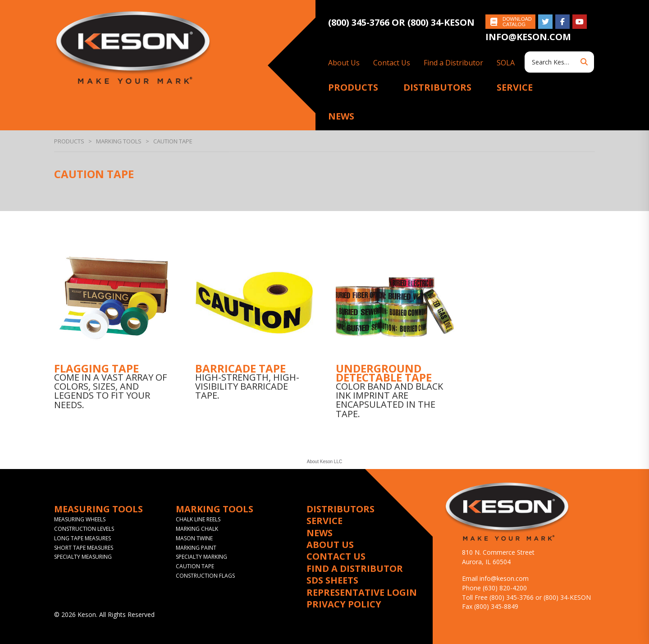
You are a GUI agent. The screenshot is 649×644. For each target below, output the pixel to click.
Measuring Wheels (80, 519)
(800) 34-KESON (441, 22)
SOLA (506, 63)
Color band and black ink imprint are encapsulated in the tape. (389, 400)
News (341, 116)
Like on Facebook (562, 22)
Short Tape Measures (84, 548)
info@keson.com (528, 37)
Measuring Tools (98, 509)
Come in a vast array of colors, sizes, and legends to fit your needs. (110, 391)
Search (584, 62)
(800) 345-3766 (360, 22)
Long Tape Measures (82, 538)
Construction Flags (205, 576)
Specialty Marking (201, 557)
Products (353, 87)
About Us (344, 63)
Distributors (437, 87)
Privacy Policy (344, 604)
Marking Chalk (197, 529)
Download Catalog (517, 22)
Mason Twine (194, 538)
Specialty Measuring (83, 557)
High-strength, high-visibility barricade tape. (247, 386)
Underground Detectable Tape (384, 373)
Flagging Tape (96, 368)
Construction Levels (84, 529)
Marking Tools (119, 141)
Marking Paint (196, 548)
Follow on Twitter (545, 22)
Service (515, 87)
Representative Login (362, 593)
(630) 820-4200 (505, 588)
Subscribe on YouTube (580, 22)
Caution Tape (195, 566)
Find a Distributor (453, 63)
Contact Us (392, 63)
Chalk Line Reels (198, 519)
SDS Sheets (332, 580)
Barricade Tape (240, 368)
